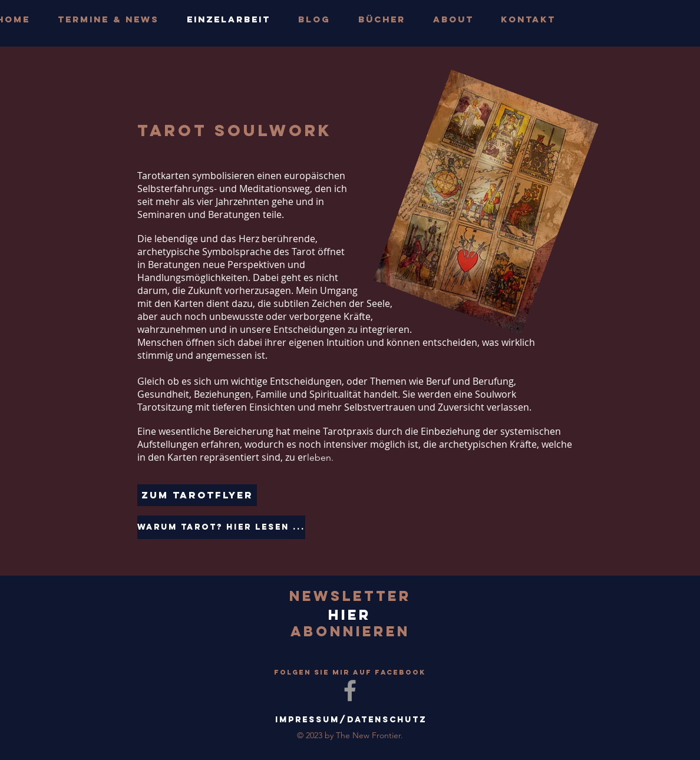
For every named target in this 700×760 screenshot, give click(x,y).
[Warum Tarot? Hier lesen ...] (221, 527)
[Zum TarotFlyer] (197, 495)
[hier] (350, 615)
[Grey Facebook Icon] (350, 690)
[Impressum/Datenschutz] (351, 720)
